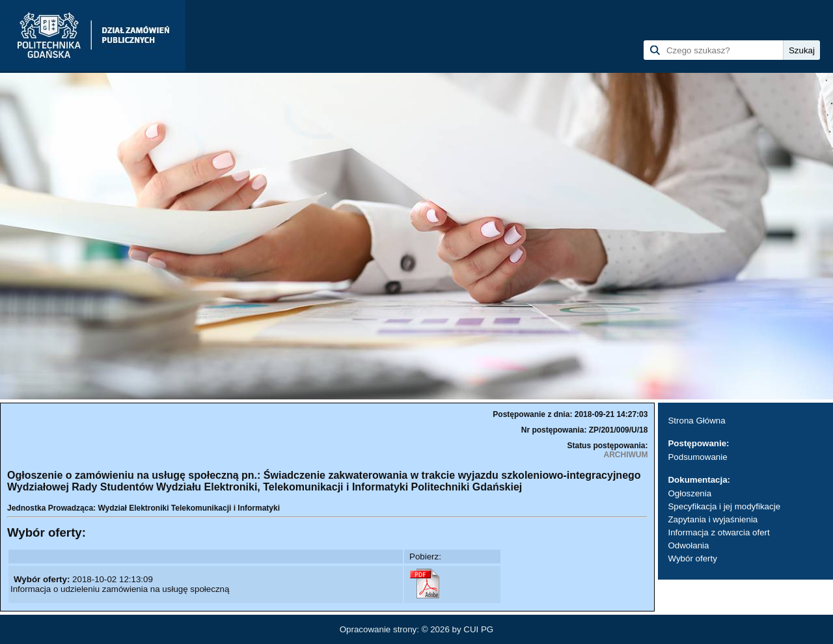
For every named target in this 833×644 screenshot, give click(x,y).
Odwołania (688, 545)
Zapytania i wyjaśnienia (713, 519)
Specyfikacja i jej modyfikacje (724, 506)
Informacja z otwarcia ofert (718, 532)
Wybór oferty (692, 558)
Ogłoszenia (690, 493)
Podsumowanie (697, 457)
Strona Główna (696, 421)
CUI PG (478, 629)
